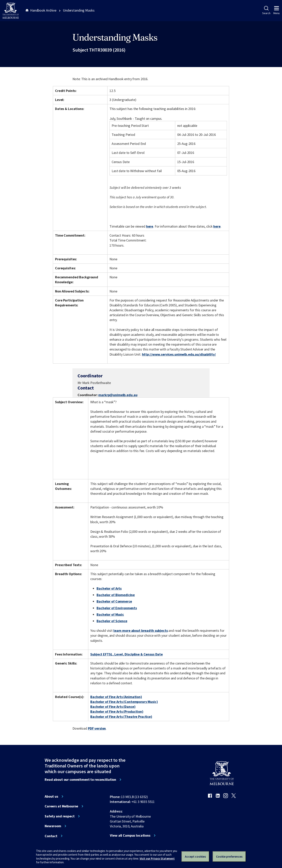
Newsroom (53, 826)
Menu (277, 10)
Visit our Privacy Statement (157, 858)
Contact (51, 836)
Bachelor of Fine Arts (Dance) (113, 707)
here (150, 226)
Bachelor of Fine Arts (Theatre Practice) (121, 717)
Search (266, 10)
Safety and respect (60, 816)
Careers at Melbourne (61, 806)
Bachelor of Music (110, 614)
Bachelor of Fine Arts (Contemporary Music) (124, 702)
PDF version (97, 728)
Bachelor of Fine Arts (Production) (117, 711)
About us (51, 796)
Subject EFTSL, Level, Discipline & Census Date (127, 654)
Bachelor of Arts (109, 588)
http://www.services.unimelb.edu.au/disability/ (179, 354)
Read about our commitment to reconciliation (80, 780)
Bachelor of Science (112, 621)
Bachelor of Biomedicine (116, 595)
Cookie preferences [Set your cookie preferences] (229, 856)
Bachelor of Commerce (114, 601)
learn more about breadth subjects (141, 631)
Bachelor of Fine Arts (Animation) (116, 697)
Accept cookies (195, 856)
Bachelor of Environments (117, 608)
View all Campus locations (130, 835)
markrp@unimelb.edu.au (118, 395)
